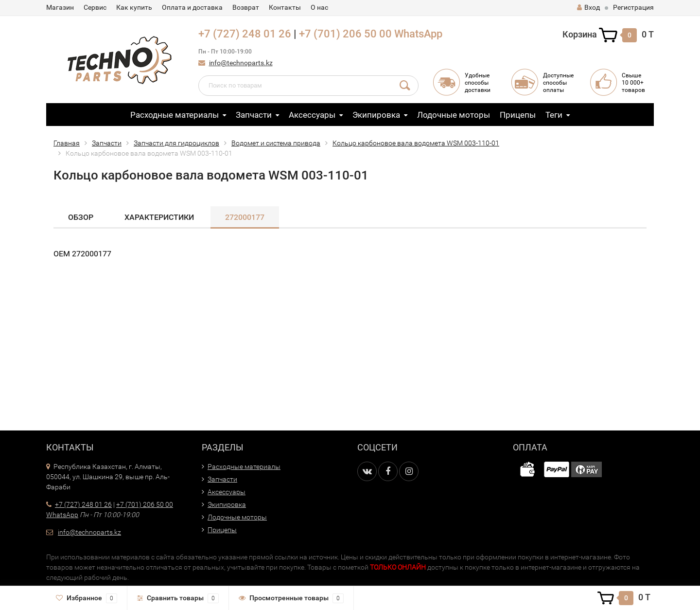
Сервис (95, 7)
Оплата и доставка (192, 7)
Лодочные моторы (454, 115)
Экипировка (376, 115)
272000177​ (245, 217)
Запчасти (254, 115)
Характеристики (159, 217)
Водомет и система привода (276, 143)
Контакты (285, 7)
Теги (554, 115)
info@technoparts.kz (241, 63)
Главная (67, 143)
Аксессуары (312, 115)
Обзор (81, 217)
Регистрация (633, 7)
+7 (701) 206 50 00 (345, 34)
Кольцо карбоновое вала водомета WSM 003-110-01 (416, 143)
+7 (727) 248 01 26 (245, 34)
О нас (319, 7)
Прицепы (518, 115)
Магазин (60, 7)
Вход (588, 7)
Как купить (134, 7)
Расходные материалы (175, 115)
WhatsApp (418, 34)
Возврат (246, 7)
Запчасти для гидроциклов (176, 143)
